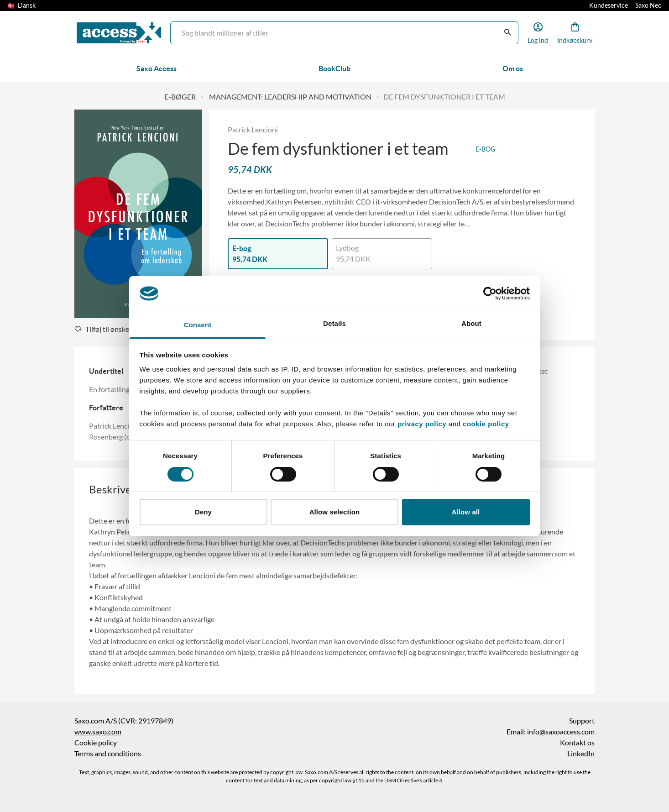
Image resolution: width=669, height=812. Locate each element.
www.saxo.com (98, 732)
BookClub (334, 68)
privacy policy (422, 424)
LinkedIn (581, 754)
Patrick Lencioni (253, 130)
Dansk (21, 5)
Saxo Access (157, 68)
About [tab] (471, 323)
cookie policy (485, 424)
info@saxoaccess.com (561, 732)
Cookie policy (96, 743)
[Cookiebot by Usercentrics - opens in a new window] (490, 293)
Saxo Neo (648, 5)
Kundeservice (609, 5)
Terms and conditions (108, 754)
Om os (513, 68)
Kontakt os (577, 743)
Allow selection (335, 512)
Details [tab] (334, 323)
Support (582, 721)
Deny (203, 512)
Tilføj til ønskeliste (108, 329)
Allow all (466, 512)
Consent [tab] (198, 325)
